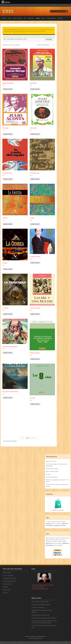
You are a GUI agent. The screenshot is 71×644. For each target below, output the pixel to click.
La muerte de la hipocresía (38, 608)
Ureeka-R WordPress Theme (36, 638)
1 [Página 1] (23, 438)
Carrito (43, 18)
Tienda (38, 18)
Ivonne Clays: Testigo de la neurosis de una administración (56, 465)
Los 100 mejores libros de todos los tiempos (43, 585)
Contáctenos (31, 18)
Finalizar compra (51, 18)
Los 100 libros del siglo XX (38, 587)
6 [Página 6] (34, 438)
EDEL (34, 637)
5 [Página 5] (32, 438)
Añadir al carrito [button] (8, 89)
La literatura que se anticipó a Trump (40, 615)
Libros (10, 18)
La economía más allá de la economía (41, 605)
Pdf (25, 18)
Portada (4, 18)
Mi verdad (48, 474)
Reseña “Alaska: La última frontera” (40, 602)
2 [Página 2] (25, 438)
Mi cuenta (60, 18)
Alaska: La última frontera (52, 472)
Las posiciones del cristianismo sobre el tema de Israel (57, 485)
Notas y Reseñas (17, 18)
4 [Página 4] (30, 438)
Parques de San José (51, 461)
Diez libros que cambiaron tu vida (40, 589)
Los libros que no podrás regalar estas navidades (44, 618)
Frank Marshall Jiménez (52, 477)
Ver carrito (49, 39)
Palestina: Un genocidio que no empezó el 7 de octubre (57, 481)
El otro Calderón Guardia (52, 469)
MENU (8, 2)
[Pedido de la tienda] (46, 45)
